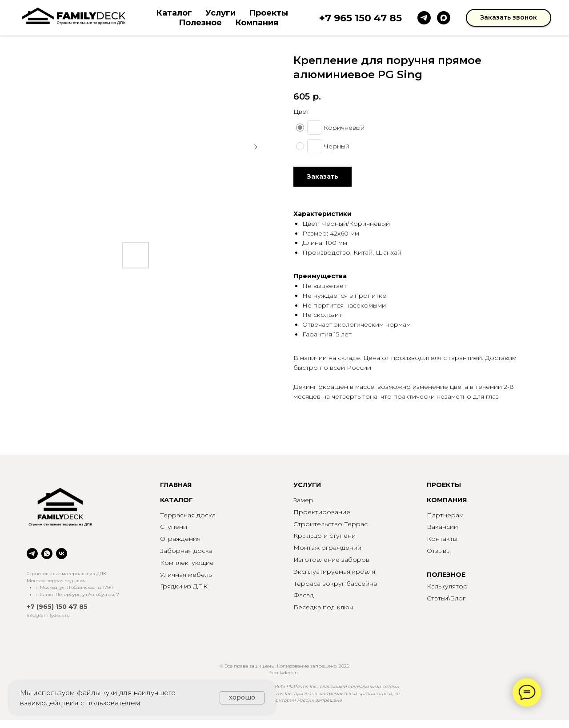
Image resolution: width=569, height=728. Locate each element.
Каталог (174, 13)
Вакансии (442, 527)
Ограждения (180, 539)
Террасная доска (188, 515)
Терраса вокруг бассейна (335, 584)
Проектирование (322, 512)
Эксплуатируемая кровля (334, 572)
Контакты (442, 539)
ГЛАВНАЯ (176, 485)
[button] (509, 18)
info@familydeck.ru (48, 615)
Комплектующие (187, 563)
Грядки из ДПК (184, 586)
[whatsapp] (47, 554)
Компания (257, 23)
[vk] (62, 554)
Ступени (174, 527)
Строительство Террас (331, 524)
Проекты (268, 13)
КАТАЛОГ (176, 500)
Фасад (304, 595)
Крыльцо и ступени (325, 536)
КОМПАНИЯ (447, 500)
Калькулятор (447, 586)
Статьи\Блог (446, 598)
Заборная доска (186, 551)
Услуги (220, 13)
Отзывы (439, 551)
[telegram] (424, 18)
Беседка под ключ (323, 607)
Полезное (200, 23)
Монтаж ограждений (327, 548)
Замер (303, 500)
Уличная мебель (186, 575)
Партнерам (445, 515)
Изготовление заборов (331, 560)
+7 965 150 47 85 (361, 18)
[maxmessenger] (444, 18)
